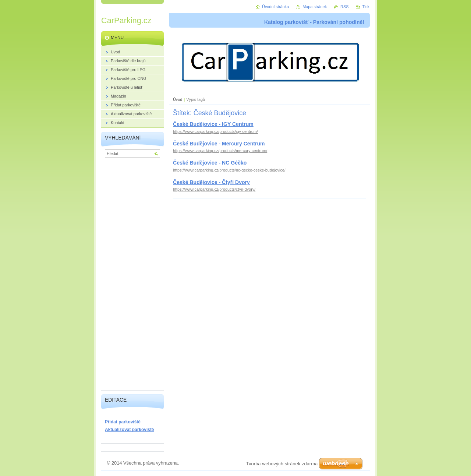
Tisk (366, 7)
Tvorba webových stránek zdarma (282, 464)
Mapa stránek (315, 7)
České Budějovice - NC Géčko (210, 163)
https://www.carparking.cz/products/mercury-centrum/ (220, 151)
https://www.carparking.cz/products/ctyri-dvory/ (214, 189)
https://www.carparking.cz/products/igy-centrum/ (215, 131)
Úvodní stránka (275, 7)
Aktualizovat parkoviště (130, 430)
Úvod (178, 99)
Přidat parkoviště (123, 422)
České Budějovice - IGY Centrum (213, 124)
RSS (344, 7)
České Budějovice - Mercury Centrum (219, 144)
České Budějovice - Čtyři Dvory (211, 182)
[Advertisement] (132, 276)
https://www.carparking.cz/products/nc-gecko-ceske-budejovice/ (229, 170)
